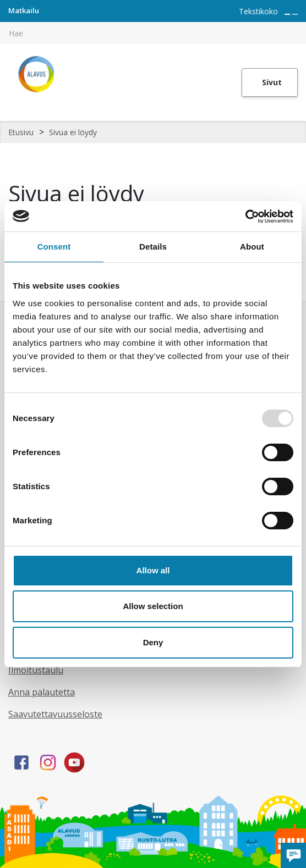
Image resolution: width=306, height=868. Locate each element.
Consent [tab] (54, 247)
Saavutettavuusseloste (55, 714)
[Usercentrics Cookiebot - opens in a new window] (245, 217)
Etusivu (21, 132)
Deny (153, 642)
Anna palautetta (42, 692)
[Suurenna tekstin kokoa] (287, 14)
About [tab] (252, 247)
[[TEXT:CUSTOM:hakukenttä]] (153, 33)
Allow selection (153, 606)
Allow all (153, 570)
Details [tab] (153, 247)
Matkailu (24, 10)
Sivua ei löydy (73, 132)
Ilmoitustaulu (36, 670)
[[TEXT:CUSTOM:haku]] (298, 25)
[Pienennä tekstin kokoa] (295, 14)
